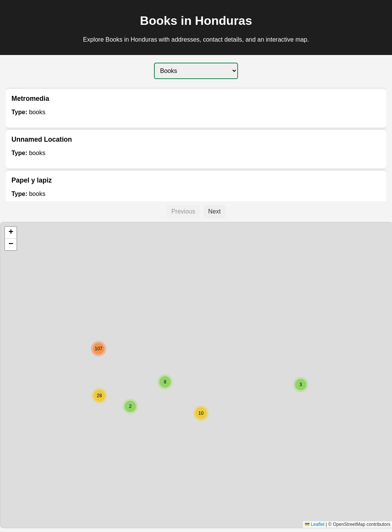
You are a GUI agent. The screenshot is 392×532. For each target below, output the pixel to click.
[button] (301, 385)
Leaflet (315, 524)
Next (215, 211)
